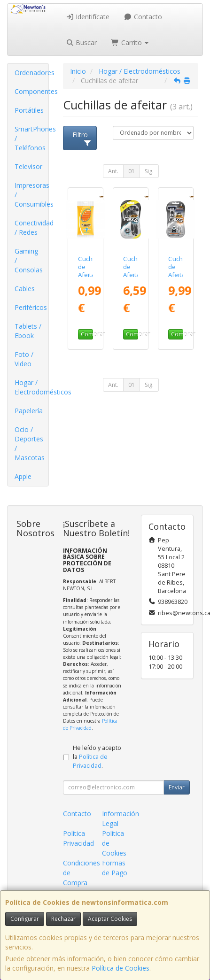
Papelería (29, 411)
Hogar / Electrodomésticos (31, 387)
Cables (25, 289)
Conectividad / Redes (31, 228)
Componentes (31, 91)
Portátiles (29, 110)
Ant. (113, 171)
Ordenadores (31, 73)
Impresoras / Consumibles (31, 195)
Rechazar (63, 919)
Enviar (177, 787)
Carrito (130, 42)
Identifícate (88, 17)
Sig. (149, 171)
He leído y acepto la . (97, 757)
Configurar (25, 919)
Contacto (143, 17)
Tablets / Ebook (28, 331)
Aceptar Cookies (110, 919)
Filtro (82, 138)
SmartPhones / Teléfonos (31, 138)
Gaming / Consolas (29, 260)
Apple (23, 476)
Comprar (87, 334)
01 (132, 171)
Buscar (82, 42)
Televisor (28, 166)
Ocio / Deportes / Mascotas (30, 444)
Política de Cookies (121, 968)
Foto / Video (24, 359)
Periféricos (31, 307)
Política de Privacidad (90, 724)
